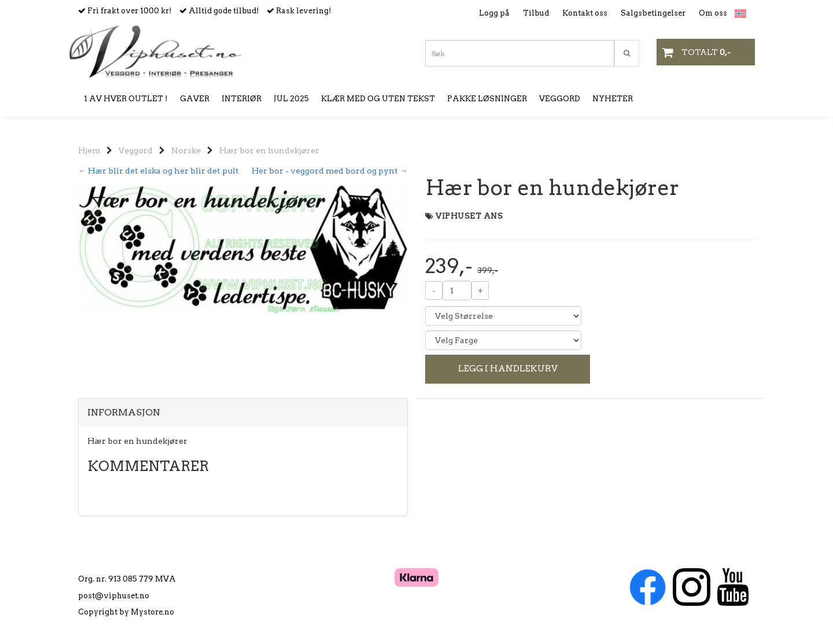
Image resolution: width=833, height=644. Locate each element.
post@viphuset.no (114, 596)
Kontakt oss (585, 13)
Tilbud (536, 13)
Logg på (494, 13)
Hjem (89, 150)
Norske (186, 150)
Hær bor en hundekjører (269, 150)
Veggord (136, 150)
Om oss (713, 13)
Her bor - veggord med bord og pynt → (330, 171)
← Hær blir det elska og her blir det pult (159, 171)
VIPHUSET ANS (469, 216)
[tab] (243, 413)
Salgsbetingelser (653, 13)
